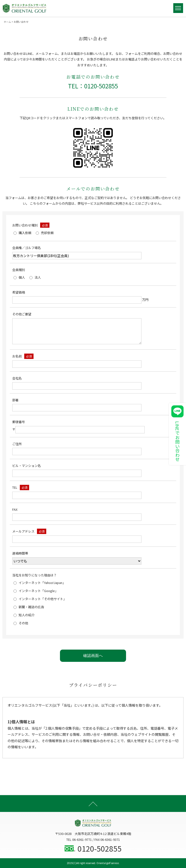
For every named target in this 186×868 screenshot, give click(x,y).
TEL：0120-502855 (93, 86)
